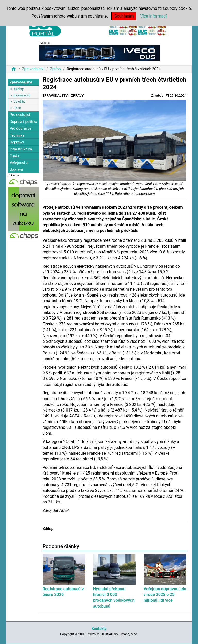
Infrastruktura (21, 149)
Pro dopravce (20, 129)
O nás (14, 156)
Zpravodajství (33, 69)
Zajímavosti (22, 95)
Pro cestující (20, 115)
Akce (17, 108)
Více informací (153, 16)
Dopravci (17, 142)
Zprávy (56, 69)
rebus (157, 95)
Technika (17, 135)
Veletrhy (19, 101)
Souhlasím (124, 16)
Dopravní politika (23, 122)
